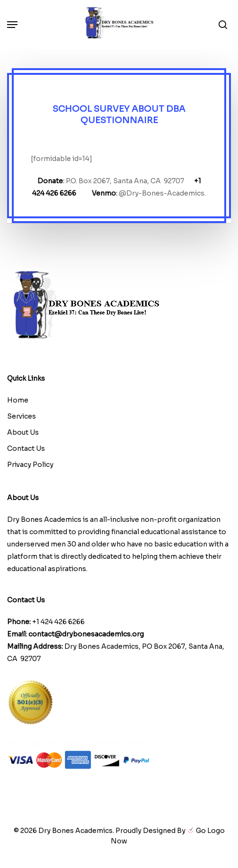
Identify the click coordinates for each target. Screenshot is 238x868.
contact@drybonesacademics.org (86, 634)
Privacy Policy (30, 465)
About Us (23, 432)
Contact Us (26, 448)
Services (22, 416)
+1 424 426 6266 (58, 622)
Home (18, 400)
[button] (12, 25)
